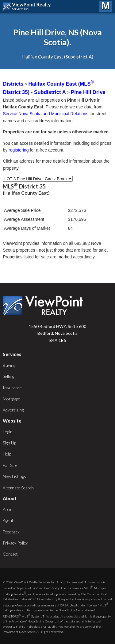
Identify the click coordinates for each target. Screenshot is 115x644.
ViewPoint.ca (28, 6)
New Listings (14, 476)
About (8, 509)
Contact (10, 554)
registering (19, 150)
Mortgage (11, 399)
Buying (9, 365)
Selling (8, 376)
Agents (9, 520)
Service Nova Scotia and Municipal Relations (46, 114)
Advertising (13, 410)
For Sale (10, 465)
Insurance (12, 388)
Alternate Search (18, 488)
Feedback (11, 532)
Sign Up (10, 443)
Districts (13, 84)
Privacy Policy (15, 543)
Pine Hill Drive (88, 92)
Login (8, 432)
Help (7, 454)
